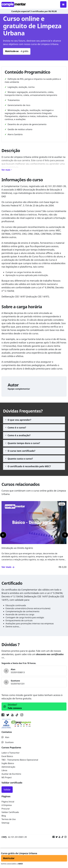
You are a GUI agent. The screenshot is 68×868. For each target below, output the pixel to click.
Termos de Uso (9, 819)
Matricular (9, 858)
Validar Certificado (10, 812)
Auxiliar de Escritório (11, 774)
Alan (5, 737)
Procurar (6, 809)
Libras (4, 770)
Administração (8, 767)
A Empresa (7, 805)
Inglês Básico (8, 763)
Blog (4, 816)
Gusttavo (8, 742)
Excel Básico (7, 756)
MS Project (7, 777)
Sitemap (5, 823)
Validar (7, 790)
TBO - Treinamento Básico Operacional (20, 760)
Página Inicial (8, 802)
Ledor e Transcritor (11, 753)
